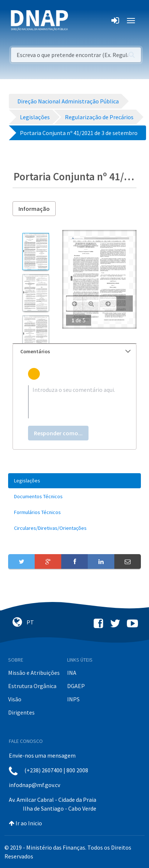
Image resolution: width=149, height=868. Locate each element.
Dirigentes (21, 712)
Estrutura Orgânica (32, 686)
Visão (15, 699)
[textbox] (74, 402)
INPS (73, 699)
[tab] (74, 352)
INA (72, 673)
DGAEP (76, 686)
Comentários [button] (75, 351)
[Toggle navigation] (79, 21)
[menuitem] (74, 481)
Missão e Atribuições (34, 673)
